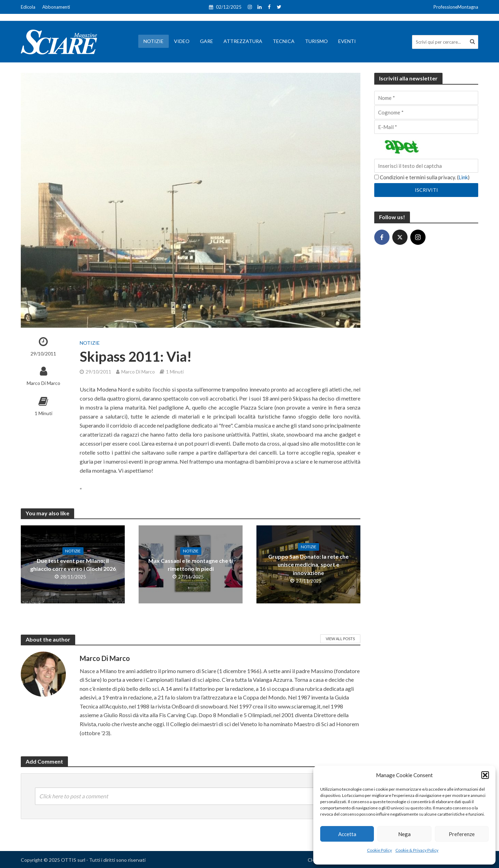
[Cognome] (426, 112)
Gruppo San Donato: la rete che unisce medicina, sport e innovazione (308, 564)
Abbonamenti (56, 7)
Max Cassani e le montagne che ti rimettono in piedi (191, 565)
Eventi (347, 41)
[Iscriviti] (426, 190)
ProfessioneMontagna (456, 7)
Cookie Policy (379, 850)
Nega (404, 834)
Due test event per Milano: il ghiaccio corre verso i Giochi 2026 (73, 565)
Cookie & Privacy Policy (417, 850)
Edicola (28, 7)
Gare (207, 41)
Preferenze (462, 834)
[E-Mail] (426, 127)
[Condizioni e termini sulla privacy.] (377, 177)
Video (182, 41)
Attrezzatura (243, 41)
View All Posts (340, 639)
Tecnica (284, 41)
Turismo (316, 41)
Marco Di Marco (43, 383)
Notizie (154, 41)
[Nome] (426, 98)
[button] (485, 775)
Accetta (347, 834)
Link (463, 177)
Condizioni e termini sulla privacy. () (422, 177)
